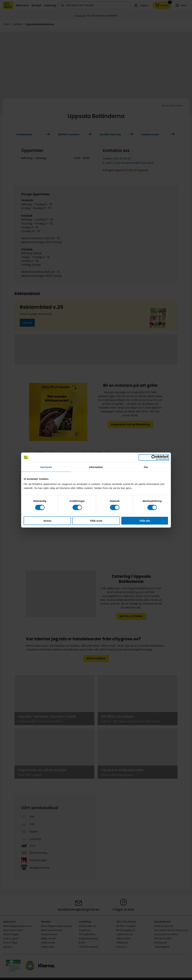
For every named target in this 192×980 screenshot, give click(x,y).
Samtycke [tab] (46, 467)
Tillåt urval (96, 521)
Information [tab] (96, 467)
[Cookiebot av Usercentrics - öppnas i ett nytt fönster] (154, 457)
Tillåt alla (145, 521)
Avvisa (47, 521)
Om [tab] (146, 467)
